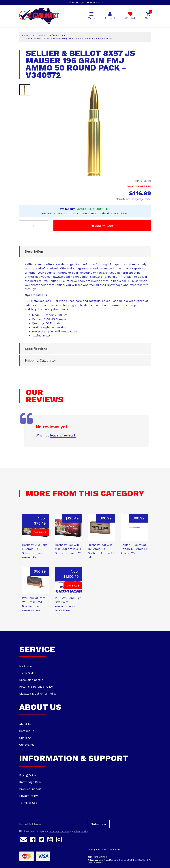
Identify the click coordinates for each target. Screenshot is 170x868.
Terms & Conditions (59, 831)
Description (34, 251)
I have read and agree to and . (54, 831)
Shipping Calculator (40, 360)
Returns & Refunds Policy (36, 687)
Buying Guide (28, 775)
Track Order (27, 673)
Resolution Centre (31, 680)
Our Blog (25, 738)
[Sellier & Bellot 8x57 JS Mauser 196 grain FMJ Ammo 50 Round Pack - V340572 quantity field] (34, 226)
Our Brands (27, 745)
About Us (25, 724)
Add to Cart (102, 226)
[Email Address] (52, 824)
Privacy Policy (28, 796)
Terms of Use (28, 803)
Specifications (36, 349)
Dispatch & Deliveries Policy (38, 694)
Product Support (30, 789)
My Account (27, 666)
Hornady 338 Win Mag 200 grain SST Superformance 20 (68, 549)
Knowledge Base (30, 782)
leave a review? (63, 435)
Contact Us (27, 731)
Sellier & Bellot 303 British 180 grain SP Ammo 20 (134, 549)
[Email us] (23, 839)
